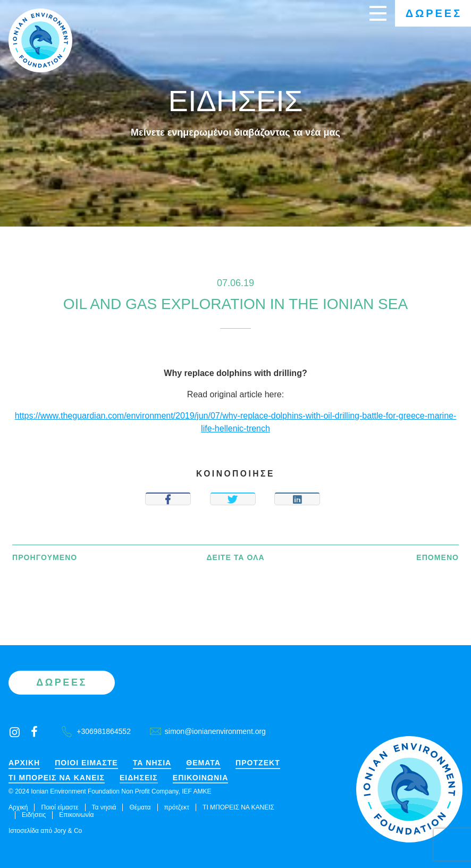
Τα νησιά (152, 763)
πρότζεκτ (258, 763)
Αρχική (24, 763)
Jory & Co (68, 831)
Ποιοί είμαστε (86, 763)
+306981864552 (96, 731)
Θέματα (203, 763)
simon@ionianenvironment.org (208, 731)
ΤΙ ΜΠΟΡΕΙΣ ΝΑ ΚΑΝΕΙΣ (57, 778)
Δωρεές (434, 13)
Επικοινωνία (201, 778)
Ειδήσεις (139, 778)
